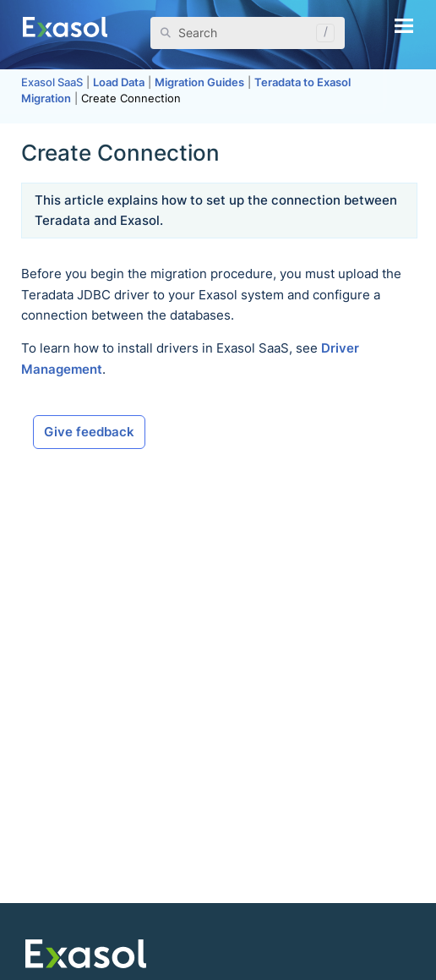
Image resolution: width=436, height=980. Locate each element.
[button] (321, 33)
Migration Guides (199, 82)
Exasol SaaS (52, 82)
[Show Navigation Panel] (404, 25)
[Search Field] (248, 33)
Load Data (119, 82)
